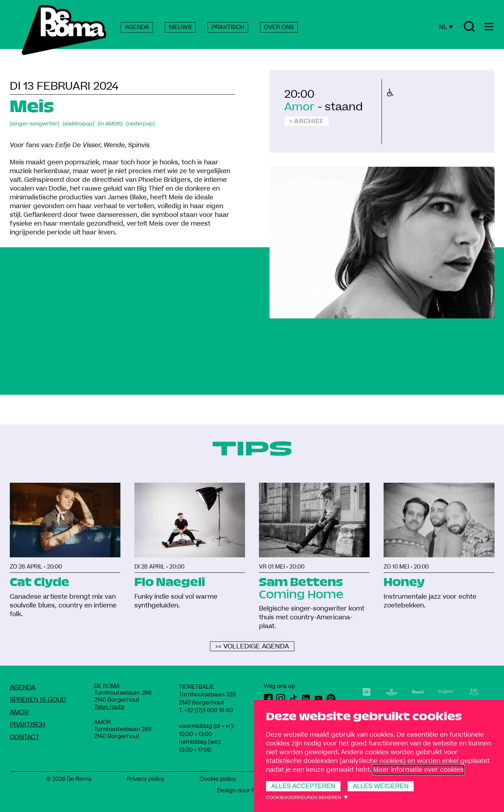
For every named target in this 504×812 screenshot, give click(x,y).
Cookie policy (218, 779)
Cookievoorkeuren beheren (304, 797)
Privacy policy (146, 779)
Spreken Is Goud (38, 700)
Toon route (109, 707)
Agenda (23, 687)
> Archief (307, 121)
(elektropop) (78, 124)
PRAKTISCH (228, 27)
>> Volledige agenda (252, 646)
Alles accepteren (303, 786)
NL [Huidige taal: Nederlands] (446, 27)
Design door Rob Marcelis (252, 791)
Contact (24, 737)
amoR (19, 712)
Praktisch (27, 725)
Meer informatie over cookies (418, 770)
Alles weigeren (381, 786)
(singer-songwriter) (34, 124)
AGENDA (137, 27)
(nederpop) (140, 124)
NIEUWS (180, 27)
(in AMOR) (110, 124)
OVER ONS (279, 27)
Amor (299, 107)
